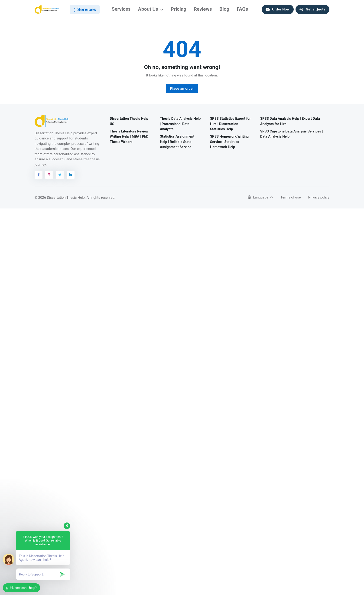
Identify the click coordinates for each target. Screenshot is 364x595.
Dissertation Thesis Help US (129, 125)
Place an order (182, 92)
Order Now (278, 11)
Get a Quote (312, 11)
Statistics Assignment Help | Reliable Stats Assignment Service (177, 145)
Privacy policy (319, 201)
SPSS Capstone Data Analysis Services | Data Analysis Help (292, 137)
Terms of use (291, 201)
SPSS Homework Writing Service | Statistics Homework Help (229, 145)
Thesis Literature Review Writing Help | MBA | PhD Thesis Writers (129, 140)
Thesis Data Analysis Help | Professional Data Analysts (180, 127)
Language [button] (258, 201)
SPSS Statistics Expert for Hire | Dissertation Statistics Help (230, 127)
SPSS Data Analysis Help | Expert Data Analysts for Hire (290, 125)
